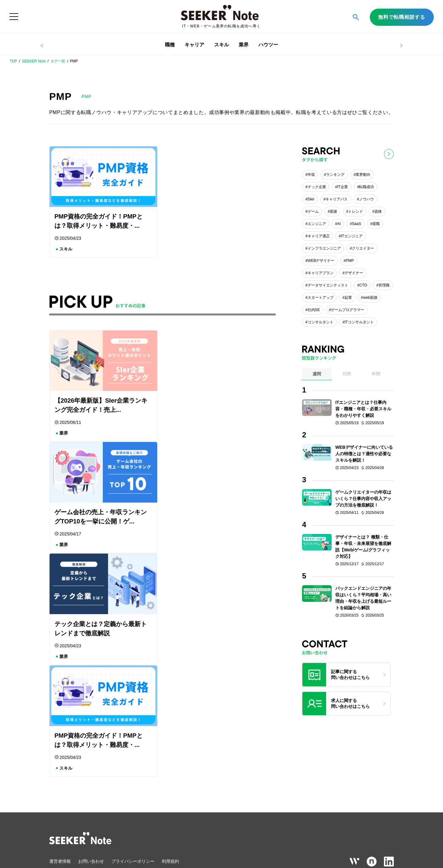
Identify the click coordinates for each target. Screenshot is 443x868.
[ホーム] (221, 17)
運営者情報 (60, 782)
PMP (350, 261)
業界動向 (363, 175)
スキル (221, 45)
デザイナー (354, 273)
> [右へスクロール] (401, 45)
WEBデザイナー (321, 261)
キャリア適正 (319, 236)
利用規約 (170, 782)
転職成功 (366, 187)
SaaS (357, 224)
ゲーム (313, 211)
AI (339, 224)
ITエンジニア (352, 236)
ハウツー (268, 45)
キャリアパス (337, 199)
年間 (376, 374)
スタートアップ (321, 298)
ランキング (335, 175)
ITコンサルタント (359, 322)
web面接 (370, 298)
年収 (311, 175)
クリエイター (363, 248)
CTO (363, 285)
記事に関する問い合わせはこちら (351, 675)
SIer (311, 199)
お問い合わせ (91, 782)
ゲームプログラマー (348, 310)
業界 (244, 45)
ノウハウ (366, 199)
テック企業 (317, 187)
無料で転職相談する (402, 17)
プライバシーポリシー (133, 782)
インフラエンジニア (324, 248)
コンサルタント (321, 322)
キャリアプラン (321, 273)
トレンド (356, 211)
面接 (333, 211)
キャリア (194, 45)
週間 (317, 374)
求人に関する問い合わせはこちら (351, 704)
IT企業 (343, 187)
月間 (346, 374)
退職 (376, 224)
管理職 (384, 285)
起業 (348, 298)
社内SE (314, 310)
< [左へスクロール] (42, 45)
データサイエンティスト (328, 285)
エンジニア (317, 224)
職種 (170, 45)
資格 (378, 211)
